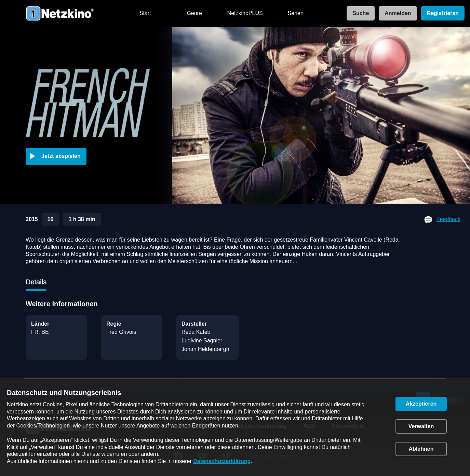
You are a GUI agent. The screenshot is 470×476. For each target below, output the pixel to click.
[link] (359, 13)
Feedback (448, 219)
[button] (57, 157)
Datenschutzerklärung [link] (222, 461)
